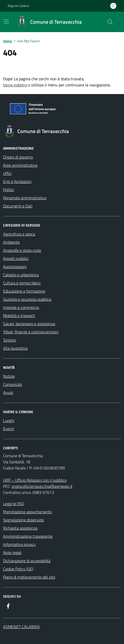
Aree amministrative (20, 165)
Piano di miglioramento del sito (29, 577)
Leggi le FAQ (14, 504)
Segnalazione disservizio (23, 520)
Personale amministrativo (25, 198)
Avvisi (8, 392)
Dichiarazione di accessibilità (27, 561)
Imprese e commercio (21, 307)
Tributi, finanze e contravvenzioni (31, 332)
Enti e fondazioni (17, 181)
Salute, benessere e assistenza (29, 324)
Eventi (9, 429)
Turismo (9, 340)
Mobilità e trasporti (19, 316)
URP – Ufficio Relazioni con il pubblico (35, 480)
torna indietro (15, 85)
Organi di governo (18, 157)
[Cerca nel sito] (110, 22)
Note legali (12, 553)
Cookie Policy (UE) (18, 569)
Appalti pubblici (16, 258)
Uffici (7, 173)
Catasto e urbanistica (21, 275)
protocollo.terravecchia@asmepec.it (42, 486)
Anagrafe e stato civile (22, 250)
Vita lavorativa (15, 348)
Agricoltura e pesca (19, 234)
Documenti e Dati (18, 206)
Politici (9, 190)
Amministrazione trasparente (28, 536)
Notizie (9, 376)
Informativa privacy (19, 544)
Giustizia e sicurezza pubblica (27, 299)
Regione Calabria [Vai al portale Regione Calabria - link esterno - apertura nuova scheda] (18, 6)
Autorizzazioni (15, 267)
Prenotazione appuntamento (27, 512)
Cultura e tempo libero (22, 283)
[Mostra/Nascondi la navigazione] (6, 21)
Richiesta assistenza (20, 528)
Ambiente (11, 242)
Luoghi (9, 420)
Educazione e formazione (24, 291)
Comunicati (13, 384)
